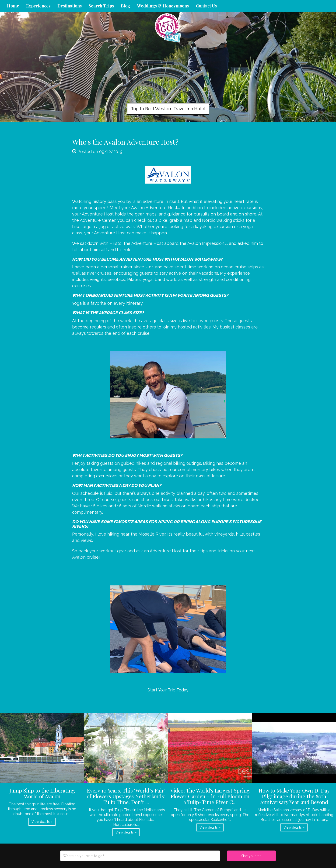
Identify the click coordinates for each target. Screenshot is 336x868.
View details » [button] (42, 822)
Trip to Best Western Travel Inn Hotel (168, 109)
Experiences (38, 6)
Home (13, 6)
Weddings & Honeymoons (163, 6)
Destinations (70, 6)
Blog (126, 6)
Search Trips (101, 6)
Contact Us (206, 6)
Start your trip (251, 856)
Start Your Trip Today (168, 690)
